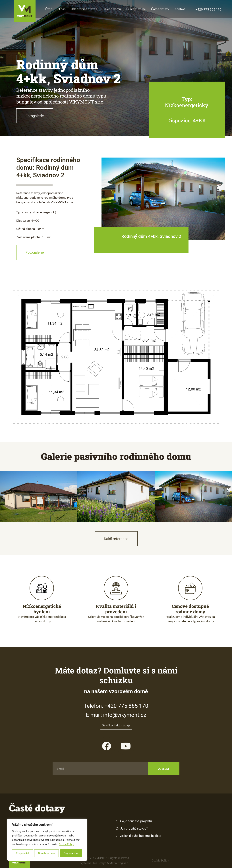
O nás (62, 9)
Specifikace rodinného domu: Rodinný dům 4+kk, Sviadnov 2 (48, 168)
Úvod (49, 9)
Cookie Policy (66, 844)
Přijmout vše (71, 853)
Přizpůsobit (23, 853)
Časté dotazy (160, 9)
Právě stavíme (136, 9)
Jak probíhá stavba (84, 9)
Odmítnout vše (46, 853)
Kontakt (180, 9)
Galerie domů (112, 9)
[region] (47, 840)
